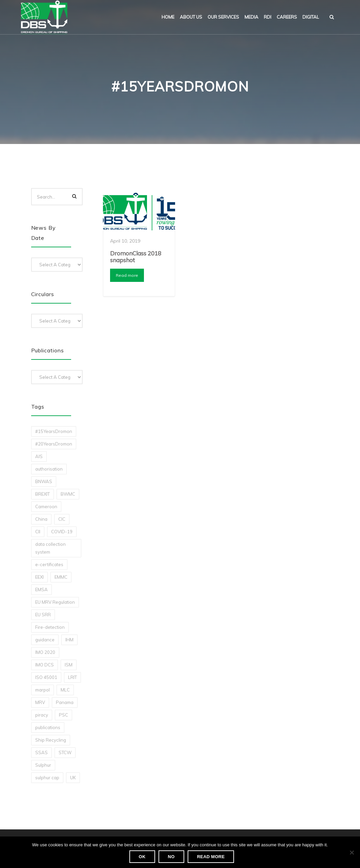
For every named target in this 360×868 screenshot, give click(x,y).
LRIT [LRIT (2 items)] (72, 677)
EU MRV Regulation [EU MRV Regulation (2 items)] (55, 602)
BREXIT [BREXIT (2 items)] (43, 494)
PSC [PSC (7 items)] (63, 715)
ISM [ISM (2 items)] (69, 665)
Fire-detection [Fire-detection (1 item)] (50, 627)
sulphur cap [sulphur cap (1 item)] (47, 778)
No (171, 857)
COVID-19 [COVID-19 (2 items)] (62, 532)
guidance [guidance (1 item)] (45, 640)
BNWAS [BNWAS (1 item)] (44, 481)
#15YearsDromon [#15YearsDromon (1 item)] (54, 431)
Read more (127, 275)
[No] (352, 852)
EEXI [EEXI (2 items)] (39, 577)
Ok (142, 857)
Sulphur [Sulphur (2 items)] (43, 765)
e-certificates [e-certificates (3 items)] (49, 564)
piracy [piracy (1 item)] (42, 715)
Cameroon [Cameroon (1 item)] (46, 507)
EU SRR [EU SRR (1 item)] (43, 615)
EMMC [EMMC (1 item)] (61, 577)
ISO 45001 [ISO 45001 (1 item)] (46, 677)
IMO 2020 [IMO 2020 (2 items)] (45, 652)
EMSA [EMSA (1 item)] (41, 590)
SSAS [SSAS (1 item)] (41, 752)
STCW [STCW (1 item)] (65, 752)
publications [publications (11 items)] (48, 727)
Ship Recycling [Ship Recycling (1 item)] (51, 740)
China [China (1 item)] (41, 519)
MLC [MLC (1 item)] (65, 690)
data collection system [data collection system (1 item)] (50, 548)
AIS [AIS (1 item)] (39, 456)
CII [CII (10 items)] (38, 532)
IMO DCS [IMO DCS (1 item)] (45, 665)
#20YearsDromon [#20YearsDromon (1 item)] (54, 444)
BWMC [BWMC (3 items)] (68, 494)
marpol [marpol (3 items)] (43, 690)
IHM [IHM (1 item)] (69, 640)
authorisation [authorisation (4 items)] (49, 469)
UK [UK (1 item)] (73, 778)
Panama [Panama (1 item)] (65, 702)
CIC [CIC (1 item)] (62, 519)
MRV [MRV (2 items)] (40, 702)
